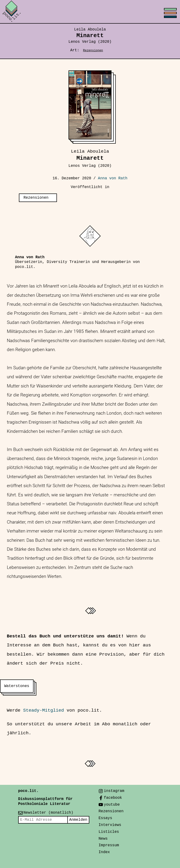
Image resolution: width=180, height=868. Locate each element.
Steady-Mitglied (44, 710)
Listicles (109, 832)
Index (104, 852)
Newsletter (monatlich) (48, 813)
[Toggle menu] (90, 12)
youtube (112, 805)
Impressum (109, 845)
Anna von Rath (113, 178)
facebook (113, 798)
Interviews (110, 825)
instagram (114, 791)
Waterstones (17, 686)
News (103, 839)
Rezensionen (93, 50)
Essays (105, 818)
